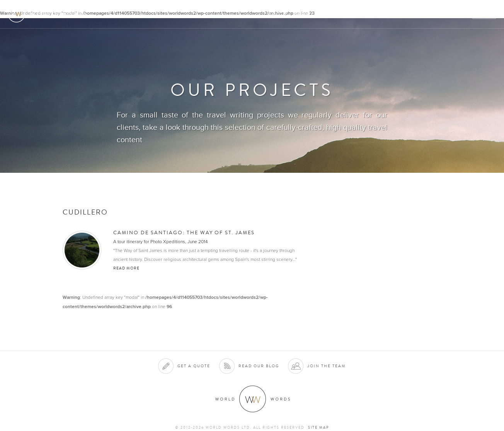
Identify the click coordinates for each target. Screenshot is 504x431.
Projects (373, 14)
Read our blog (259, 366)
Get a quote (194, 366)
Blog (459, 14)
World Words (49, 14)
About (278, 14)
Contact (431, 14)
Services (308, 14)
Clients (340, 14)
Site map (318, 428)
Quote (484, 14)
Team (403, 14)
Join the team (327, 366)
